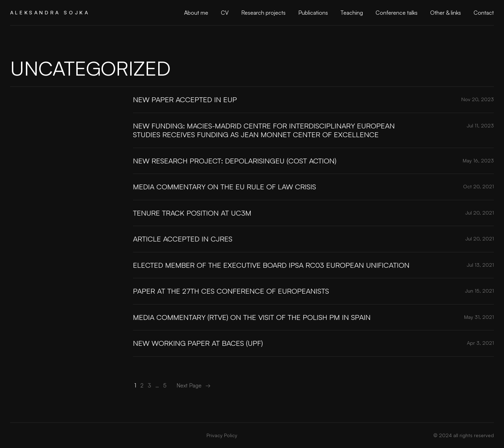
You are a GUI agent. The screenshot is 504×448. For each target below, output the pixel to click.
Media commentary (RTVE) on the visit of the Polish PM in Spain (252, 317)
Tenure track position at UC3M (192, 213)
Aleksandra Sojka (50, 12)
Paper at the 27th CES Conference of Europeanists (231, 291)
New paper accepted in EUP (185, 99)
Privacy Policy (222, 435)
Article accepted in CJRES (183, 239)
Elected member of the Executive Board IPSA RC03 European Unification (271, 265)
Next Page (194, 385)
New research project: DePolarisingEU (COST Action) (235, 161)
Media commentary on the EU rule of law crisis (225, 187)
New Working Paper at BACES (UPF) (198, 343)
